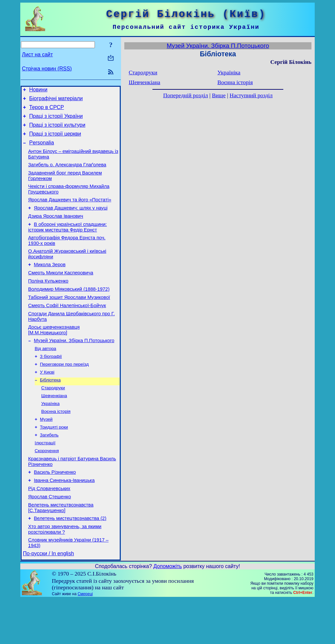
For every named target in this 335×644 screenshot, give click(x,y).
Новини (38, 91)
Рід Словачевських (49, 527)
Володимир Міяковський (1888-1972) (69, 310)
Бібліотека (50, 409)
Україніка (50, 434)
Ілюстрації (45, 477)
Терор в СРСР (46, 110)
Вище (219, 95)
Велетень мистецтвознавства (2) (70, 560)
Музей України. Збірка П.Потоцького (74, 366)
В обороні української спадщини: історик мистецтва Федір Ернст (67, 242)
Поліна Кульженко (48, 301)
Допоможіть (168, 611)
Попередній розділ (186, 95)
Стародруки (53, 417)
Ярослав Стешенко (50, 536)
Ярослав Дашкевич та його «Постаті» (70, 212)
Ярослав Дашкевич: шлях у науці (71, 221)
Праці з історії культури (57, 130)
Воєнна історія (56, 443)
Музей (46, 451)
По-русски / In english (48, 598)
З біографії (51, 383)
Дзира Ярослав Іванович (56, 230)
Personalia (42, 149)
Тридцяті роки (54, 460)
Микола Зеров (50, 282)
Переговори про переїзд (64, 392)
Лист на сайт (37, 55)
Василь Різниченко (55, 509)
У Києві (47, 400)
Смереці (85, 638)
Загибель (49, 468)
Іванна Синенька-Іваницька (64, 518)
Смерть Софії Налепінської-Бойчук (67, 328)
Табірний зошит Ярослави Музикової (69, 319)
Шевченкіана (54, 426)
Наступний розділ (251, 95)
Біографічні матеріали (56, 100)
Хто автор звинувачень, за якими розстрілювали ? (65, 572)
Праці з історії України (56, 120)
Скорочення (47, 485)
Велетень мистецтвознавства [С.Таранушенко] (61, 548)
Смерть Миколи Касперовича (61, 291)
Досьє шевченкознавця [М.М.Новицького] (54, 354)
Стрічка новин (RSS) (47, 69)
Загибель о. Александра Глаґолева (67, 174)
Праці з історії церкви (55, 140)
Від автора (45, 375)
